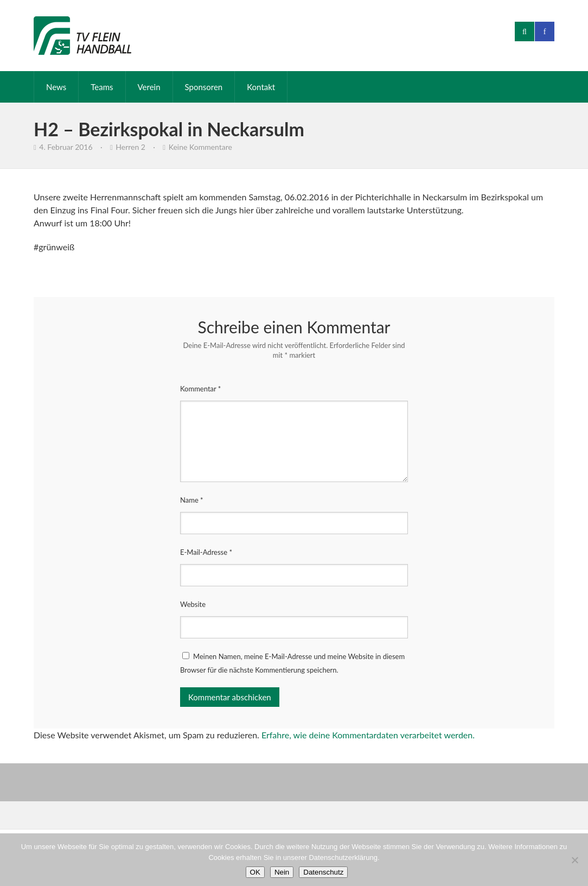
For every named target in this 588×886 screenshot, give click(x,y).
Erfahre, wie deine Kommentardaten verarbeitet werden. (368, 735)
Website (193, 604)
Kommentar (200, 389)
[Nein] (574, 860)
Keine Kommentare (200, 147)
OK (255, 872)
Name (192, 500)
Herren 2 (130, 147)
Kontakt (261, 87)
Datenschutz (323, 872)
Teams (102, 87)
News (56, 87)
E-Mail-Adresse (206, 552)
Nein (282, 872)
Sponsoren (204, 87)
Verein (149, 87)
